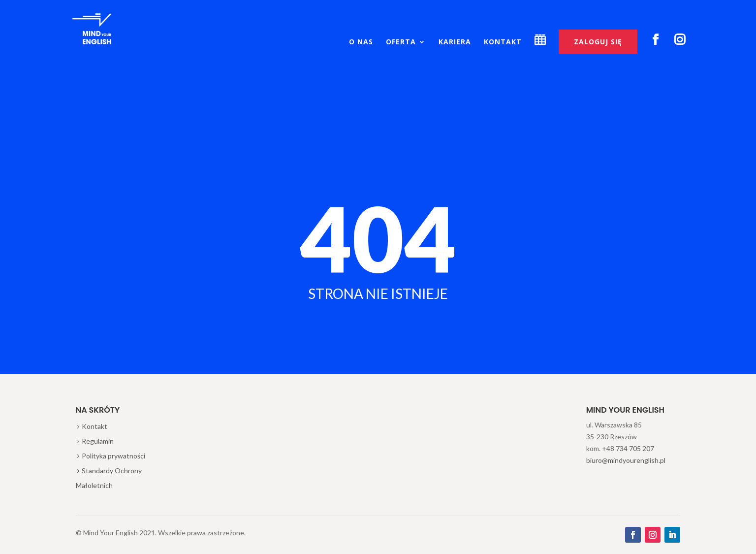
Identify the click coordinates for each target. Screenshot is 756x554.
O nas (361, 42)
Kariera (455, 42)
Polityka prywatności (113, 456)
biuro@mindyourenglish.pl (626, 460)
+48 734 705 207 (628, 448)
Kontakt (503, 42)
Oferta (401, 42)
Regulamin (98, 441)
